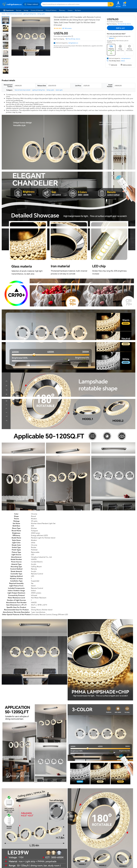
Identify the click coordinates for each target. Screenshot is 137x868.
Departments (9, 10)
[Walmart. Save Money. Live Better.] (12, 4)
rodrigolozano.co (73, 43)
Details (123, 61)
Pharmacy (62, 10)
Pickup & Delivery (51, 10)
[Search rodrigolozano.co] (74, 4)
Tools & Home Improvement (14, 14)
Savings (26, 10)
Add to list (113, 65)
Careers (70, 10)
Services (19, 10)
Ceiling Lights (41, 14)
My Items (78, 10)
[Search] (111, 4)
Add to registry (126, 65)
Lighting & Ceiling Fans (30, 14)
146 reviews (68, 28)
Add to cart (120, 28)
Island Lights (59, 90)
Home (3, 14)
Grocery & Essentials (37, 10)
